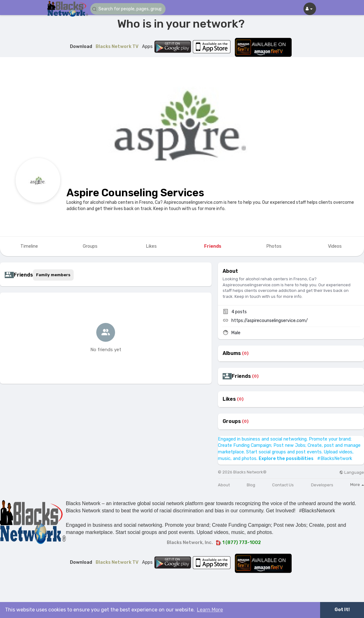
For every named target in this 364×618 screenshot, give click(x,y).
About (224, 485)
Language (352, 472)
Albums (232, 353)
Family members (53, 275)
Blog (251, 485)
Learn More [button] (210, 610)
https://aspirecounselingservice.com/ (270, 321)
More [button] (357, 485)
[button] (128, 9)
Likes (229, 399)
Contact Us (283, 485)
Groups (232, 421)
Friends (241, 376)
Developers (322, 485)
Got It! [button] (342, 610)
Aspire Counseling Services (135, 193)
